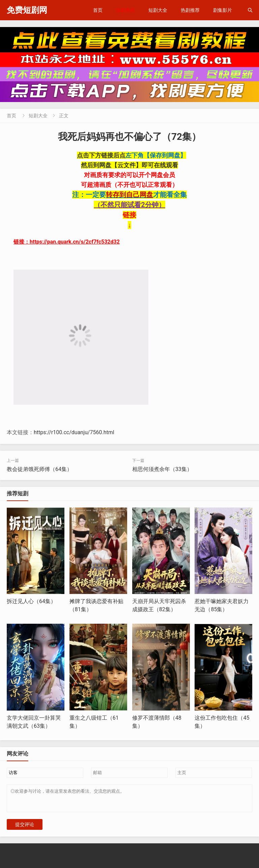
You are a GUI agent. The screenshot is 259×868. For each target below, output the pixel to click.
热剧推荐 (190, 10)
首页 (98, 10)
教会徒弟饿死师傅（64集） (39, 469)
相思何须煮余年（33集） (162, 469)
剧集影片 (223, 10)
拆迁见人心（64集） (31, 601)
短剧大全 (158, 10)
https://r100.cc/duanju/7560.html (74, 432)
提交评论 (25, 828)
